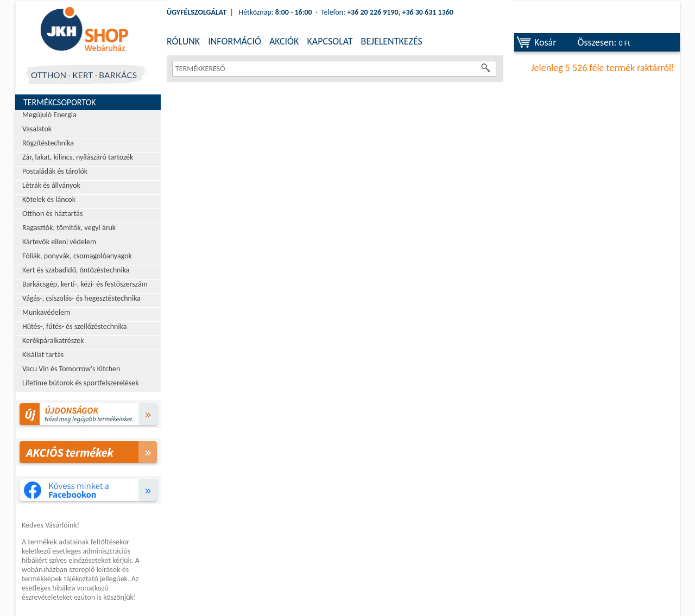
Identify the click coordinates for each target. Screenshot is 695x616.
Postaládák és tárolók (55, 171)
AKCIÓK (284, 41)
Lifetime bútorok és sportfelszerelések (81, 383)
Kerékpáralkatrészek (53, 341)
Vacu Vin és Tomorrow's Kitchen (71, 369)
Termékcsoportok (60, 102)
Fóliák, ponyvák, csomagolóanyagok (77, 256)
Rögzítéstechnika (48, 143)
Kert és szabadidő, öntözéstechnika (76, 270)
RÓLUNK (183, 41)
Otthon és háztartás (52, 214)
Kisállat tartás (43, 355)
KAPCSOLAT (330, 41)
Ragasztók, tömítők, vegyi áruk (69, 228)
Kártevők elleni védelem (59, 242)
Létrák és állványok (51, 185)
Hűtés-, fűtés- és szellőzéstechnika (75, 326)
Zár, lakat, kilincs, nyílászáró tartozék (78, 157)
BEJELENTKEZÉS (392, 41)
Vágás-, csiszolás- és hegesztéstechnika (81, 298)
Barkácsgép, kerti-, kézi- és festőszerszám (85, 284)
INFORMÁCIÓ (235, 41)
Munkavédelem (46, 312)
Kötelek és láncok (49, 199)
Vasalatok (37, 129)
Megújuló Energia (49, 115)
